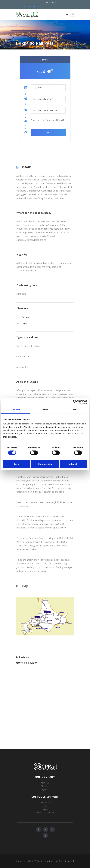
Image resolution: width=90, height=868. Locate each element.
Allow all (73, 464)
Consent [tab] (16, 410)
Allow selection (45, 464)
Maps (45, 809)
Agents (45, 789)
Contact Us (45, 803)
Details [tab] (45, 410)
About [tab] (74, 410)
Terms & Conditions (45, 812)
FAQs (45, 806)
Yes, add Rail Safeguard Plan (46, 120)
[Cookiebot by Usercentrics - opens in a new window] (75, 402)
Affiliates (45, 786)
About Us (45, 783)
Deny (17, 464)
